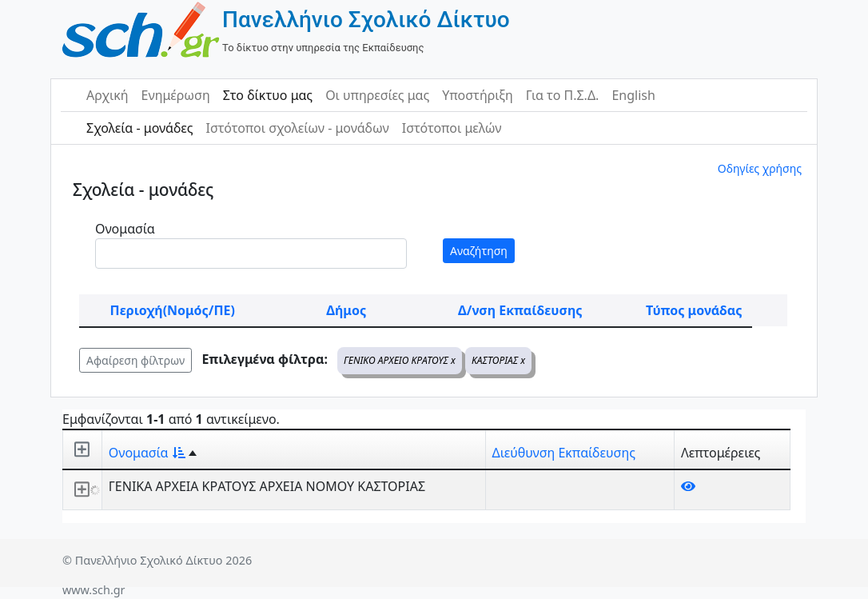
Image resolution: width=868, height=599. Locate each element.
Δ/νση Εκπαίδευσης (520, 310)
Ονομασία (125, 229)
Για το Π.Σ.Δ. (563, 95)
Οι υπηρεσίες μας (377, 95)
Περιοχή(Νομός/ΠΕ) (173, 310)
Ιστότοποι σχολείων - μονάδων (297, 128)
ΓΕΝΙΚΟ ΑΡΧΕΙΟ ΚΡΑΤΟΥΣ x (400, 360)
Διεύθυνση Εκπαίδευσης (564, 453)
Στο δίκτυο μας (268, 95)
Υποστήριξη (478, 95)
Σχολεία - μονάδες (139, 128)
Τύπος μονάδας (694, 310)
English (633, 95)
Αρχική (108, 95)
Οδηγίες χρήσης (760, 168)
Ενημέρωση (176, 95)
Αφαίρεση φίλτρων (135, 360)
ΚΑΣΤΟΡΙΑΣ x (498, 360)
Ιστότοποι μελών (452, 128)
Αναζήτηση (479, 251)
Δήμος (346, 310)
